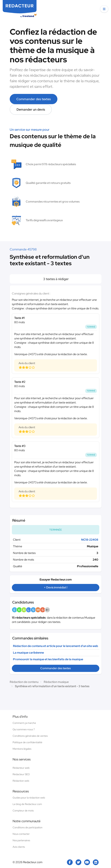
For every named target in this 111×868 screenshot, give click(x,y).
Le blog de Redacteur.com (27, 804)
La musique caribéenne (28, 653)
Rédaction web (21, 781)
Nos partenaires (21, 840)
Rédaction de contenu (24, 682)
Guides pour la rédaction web (29, 798)
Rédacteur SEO (21, 774)
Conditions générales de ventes (30, 736)
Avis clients (19, 847)
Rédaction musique (56, 682)
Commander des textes (34, 99)
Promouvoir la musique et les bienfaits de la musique (48, 659)
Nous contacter (21, 834)
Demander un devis (31, 109)
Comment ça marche (24, 723)
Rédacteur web (21, 768)
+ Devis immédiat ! (56, 587)
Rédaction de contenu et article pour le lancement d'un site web (55, 646)
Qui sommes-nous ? (24, 729)
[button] (104, 9)
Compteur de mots (23, 811)
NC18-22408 (90, 540)
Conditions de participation (28, 827)
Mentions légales (22, 749)
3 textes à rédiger (56, 279)
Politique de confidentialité (27, 742)
